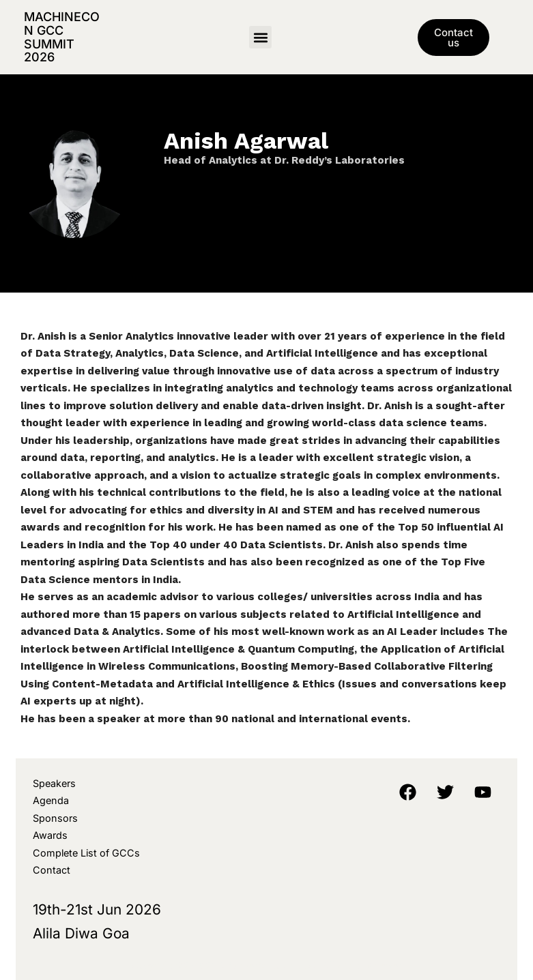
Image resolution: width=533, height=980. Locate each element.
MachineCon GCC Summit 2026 (62, 37)
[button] (260, 37)
